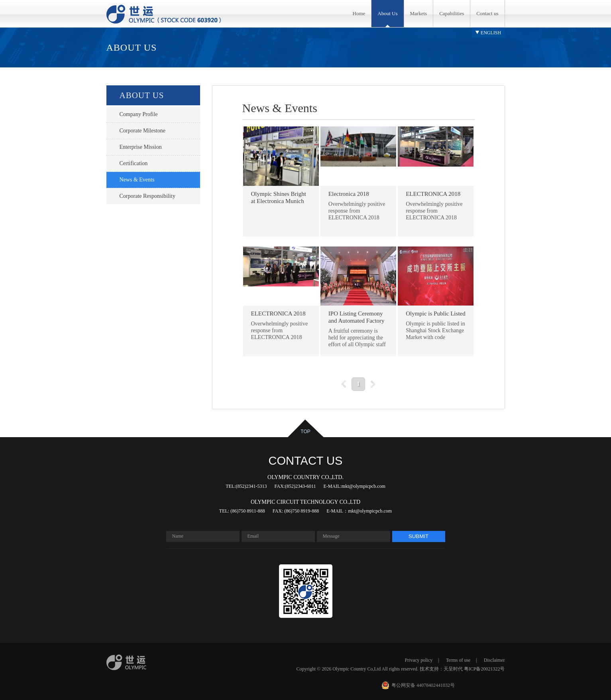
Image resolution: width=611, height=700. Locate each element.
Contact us (487, 13)
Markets (419, 13)
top (305, 432)
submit (418, 536)
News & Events (137, 180)
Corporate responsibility (147, 196)
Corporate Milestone (142, 131)
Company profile (139, 114)
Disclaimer (494, 660)
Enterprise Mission (141, 147)
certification (134, 163)
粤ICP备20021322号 (484, 669)
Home (359, 13)
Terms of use (458, 660)
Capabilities (452, 13)
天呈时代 (453, 669)
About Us (387, 13)
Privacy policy (419, 660)
